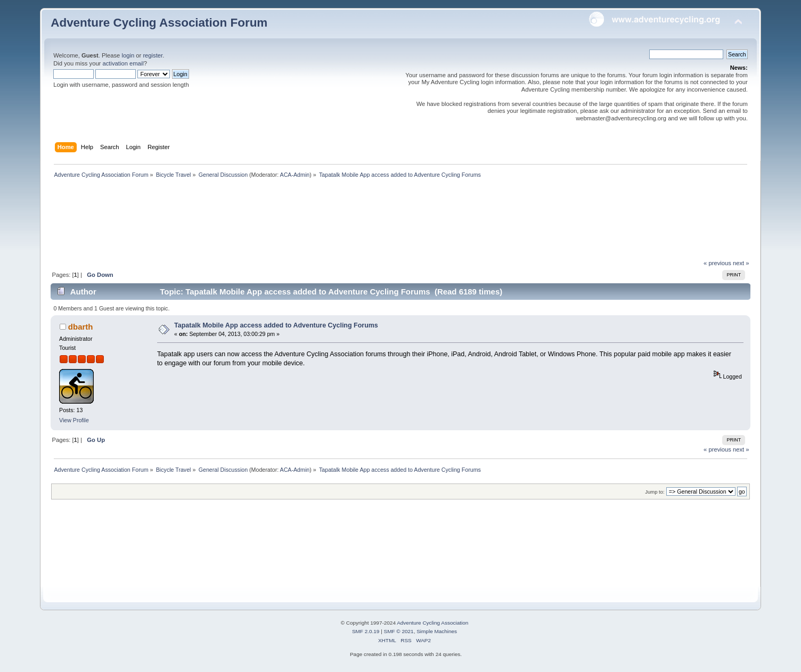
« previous (717, 263)
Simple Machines (437, 631)
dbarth (81, 327)
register (153, 55)
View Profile (74, 420)
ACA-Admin (295, 175)
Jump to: (655, 492)
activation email (123, 63)
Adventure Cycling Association (432, 623)
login (128, 55)
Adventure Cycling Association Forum (159, 23)
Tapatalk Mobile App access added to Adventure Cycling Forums (276, 325)
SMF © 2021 (399, 631)
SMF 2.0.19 (366, 631)
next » (741, 263)
